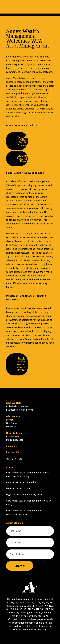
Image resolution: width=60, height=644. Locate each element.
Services (10, 420)
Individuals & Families (17, 406)
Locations (11, 426)
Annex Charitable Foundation (21, 482)
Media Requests (14, 440)
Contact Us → (14, 452)
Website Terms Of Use (18, 488)
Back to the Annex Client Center (21, 364)
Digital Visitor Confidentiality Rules (24, 495)
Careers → (12, 446)
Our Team (11, 423)
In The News (13, 436)
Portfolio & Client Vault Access (23, 141)
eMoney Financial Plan (23, 159)
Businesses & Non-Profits (20, 410)
